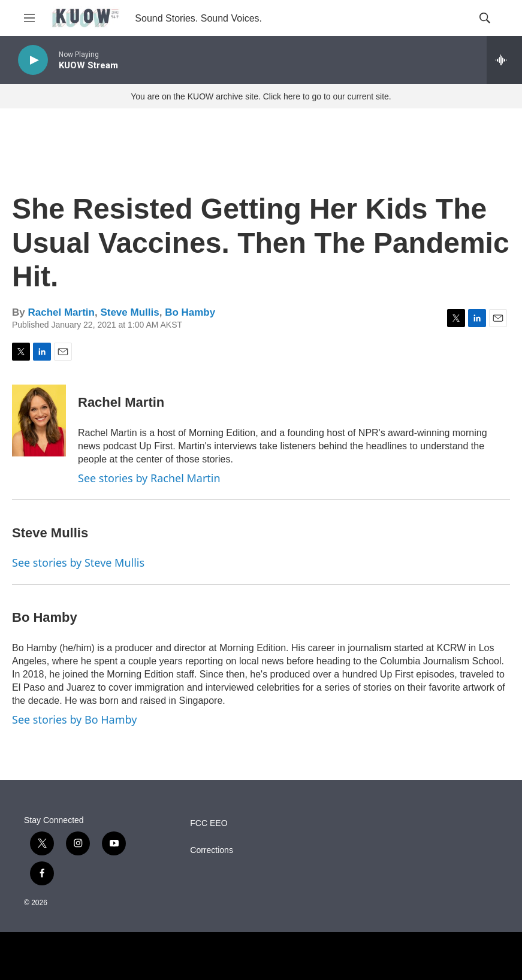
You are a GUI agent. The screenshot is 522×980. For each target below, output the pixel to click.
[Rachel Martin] (39, 421)
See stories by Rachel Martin (149, 478)
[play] (33, 60)
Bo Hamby (190, 312)
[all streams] (504, 60)
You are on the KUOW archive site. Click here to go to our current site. (261, 96)
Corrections (212, 850)
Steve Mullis (129, 312)
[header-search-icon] (485, 18)
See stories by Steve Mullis (78, 562)
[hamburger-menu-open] (29, 18)
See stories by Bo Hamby (74, 719)
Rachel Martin (61, 312)
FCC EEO (209, 823)
